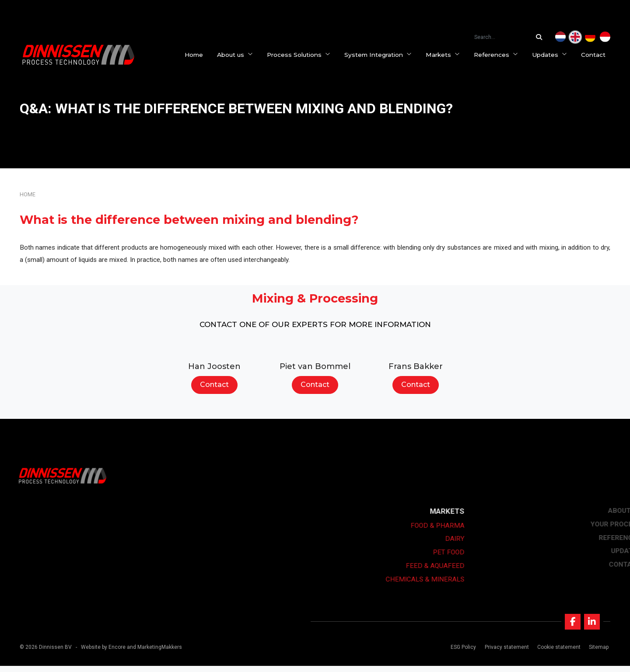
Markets (448, 55)
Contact (598, 55)
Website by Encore (103, 653)
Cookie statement (556, 653)
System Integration (383, 55)
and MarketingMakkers (154, 653)
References (501, 55)
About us (240, 55)
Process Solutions (303, 55)
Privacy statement (504, 653)
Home (199, 55)
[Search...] (541, 37)
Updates (554, 55)
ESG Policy (461, 653)
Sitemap (596, 653)
